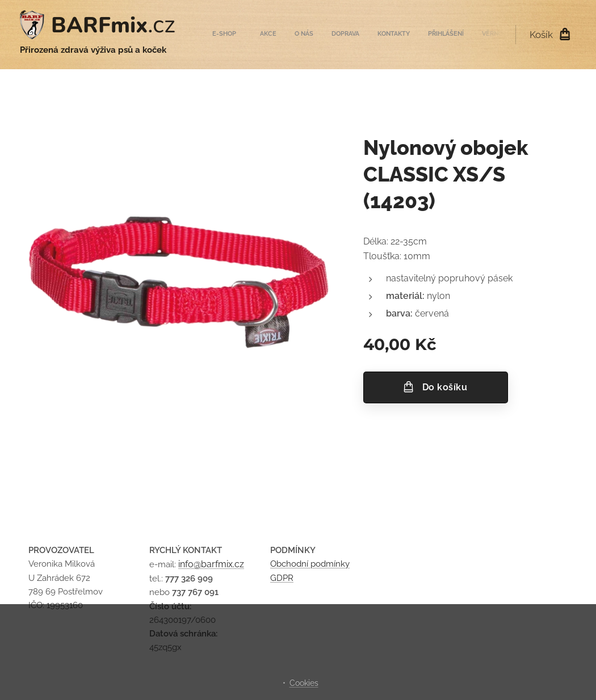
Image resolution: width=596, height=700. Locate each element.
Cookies (304, 683)
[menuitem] (386, 35)
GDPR (282, 578)
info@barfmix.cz (211, 565)
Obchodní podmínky (310, 564)
